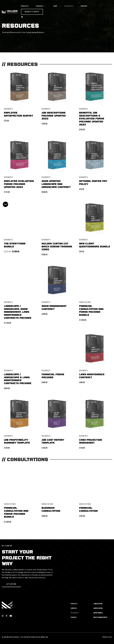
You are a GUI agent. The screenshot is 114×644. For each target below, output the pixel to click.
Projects (25, 6)
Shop (55, 6)
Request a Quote (32, 12)
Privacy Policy (107, 637)
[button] (11, 584)
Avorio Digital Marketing (39, 637)
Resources (69, 6)
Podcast (84, 6)
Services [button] (43, 6)
